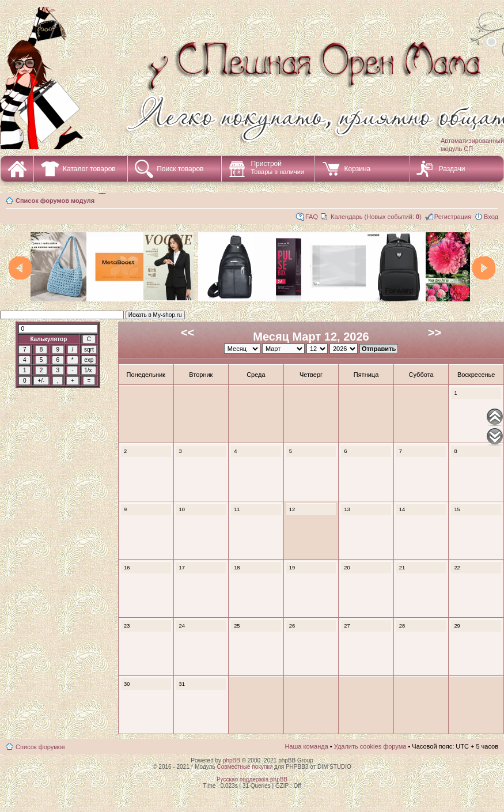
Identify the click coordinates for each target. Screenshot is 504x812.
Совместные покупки (245, 767)
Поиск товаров (180, 169)
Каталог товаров (89, 169)
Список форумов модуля (55, 201)
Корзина (357, 169)
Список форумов (40, 747)
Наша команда (306, 746)
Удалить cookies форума (370, 746)
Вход (491, 217)
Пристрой (277, 167)
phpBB (232, 760)
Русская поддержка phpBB (252, 779)
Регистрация (453, 217)
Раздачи (452, 169)
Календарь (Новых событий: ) (376, 217)
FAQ (312, 217)
